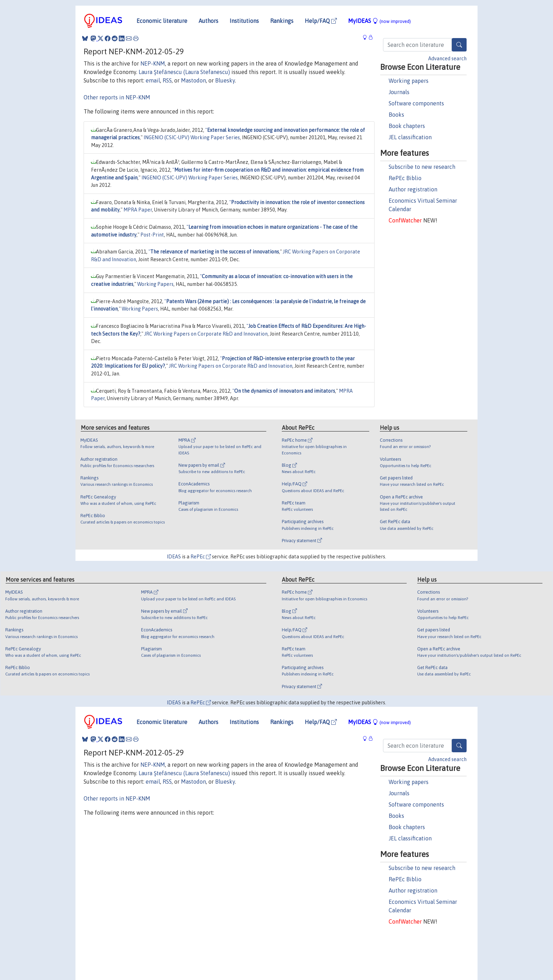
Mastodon (193, 80)
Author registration (413, 189)
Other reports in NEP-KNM (117, 97)
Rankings (282, 21)
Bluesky (225, 80)
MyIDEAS (379, 21)
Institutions (244, 21)
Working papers (409, 81)
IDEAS (174, 557)
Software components (416, 103)
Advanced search (447, 59)
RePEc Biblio (405, 178)
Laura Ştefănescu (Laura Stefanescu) (184, 72)
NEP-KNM (153, 63)
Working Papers (155, 284)
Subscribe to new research (422, 167)
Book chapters (407, 126)
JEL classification (410, 137)
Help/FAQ (321, 21)
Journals (399, 92)
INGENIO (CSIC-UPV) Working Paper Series (192, 137)
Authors (208, 21)
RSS (167, 80)
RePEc (201, 557)
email (153, 80)
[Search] (459, 45)
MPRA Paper (138, 210)
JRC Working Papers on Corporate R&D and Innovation (206, 334)
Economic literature (162, 21)
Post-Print (152, 235)
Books (396, 115)
